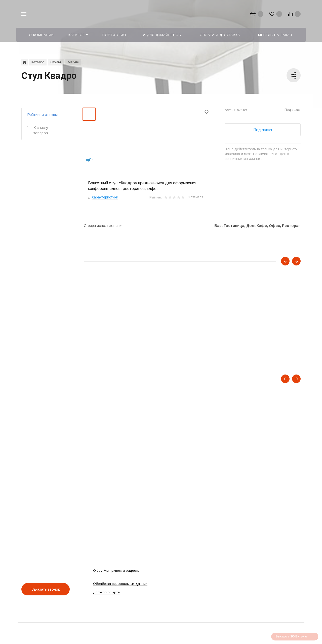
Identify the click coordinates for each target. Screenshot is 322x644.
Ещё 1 (89, 160)
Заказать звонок (46, 589)
